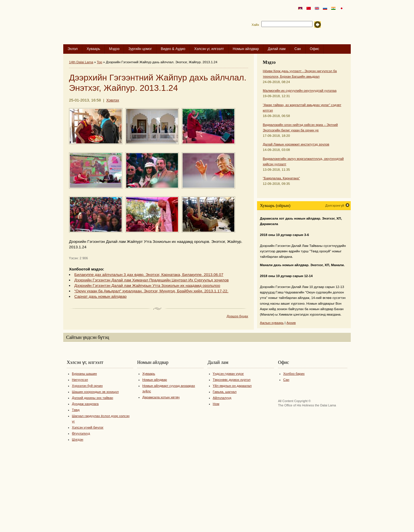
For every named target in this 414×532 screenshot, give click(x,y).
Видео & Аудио (173, 49)
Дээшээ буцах (237, 316)
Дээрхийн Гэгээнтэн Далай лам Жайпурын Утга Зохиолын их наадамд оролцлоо (147, 286)
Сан (298, 49)
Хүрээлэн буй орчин (87, 386)
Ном (216, 404)
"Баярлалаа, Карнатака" (281, 178)
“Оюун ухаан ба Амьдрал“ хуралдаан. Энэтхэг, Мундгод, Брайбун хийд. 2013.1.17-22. (152, 291)
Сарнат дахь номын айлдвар (101, 296)
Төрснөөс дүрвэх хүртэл (232, 380)
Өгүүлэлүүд (81, 433)
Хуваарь (93, 49)
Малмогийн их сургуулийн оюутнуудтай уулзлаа (300, 91)
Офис (315, 49)
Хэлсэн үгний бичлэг (88, 427)
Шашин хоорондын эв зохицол (95, 392)
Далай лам (277, 49)
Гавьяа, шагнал (225, 392)
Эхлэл (73, 49)
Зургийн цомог (140, 49)
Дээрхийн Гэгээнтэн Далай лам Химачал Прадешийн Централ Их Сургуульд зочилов (152, 280)
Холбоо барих (294, 374)
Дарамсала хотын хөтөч (161, 397)
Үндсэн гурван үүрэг (228, 374)
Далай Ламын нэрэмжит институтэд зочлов (296, 144)
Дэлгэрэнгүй (335, 205)
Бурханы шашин (84, 374)
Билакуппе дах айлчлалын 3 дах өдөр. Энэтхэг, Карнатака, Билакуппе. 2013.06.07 (149, 275)
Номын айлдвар (246, 49)
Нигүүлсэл (80, 380)
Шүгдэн (77, 439)
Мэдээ (114, 49)
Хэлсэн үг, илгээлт (209, 49)
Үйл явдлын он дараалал (232, 386)
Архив (291, 323)
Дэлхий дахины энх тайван (92, 398)
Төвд (76, 410)
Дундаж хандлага (85, 404)
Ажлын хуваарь (272, 323)
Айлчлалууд (222, 398)
